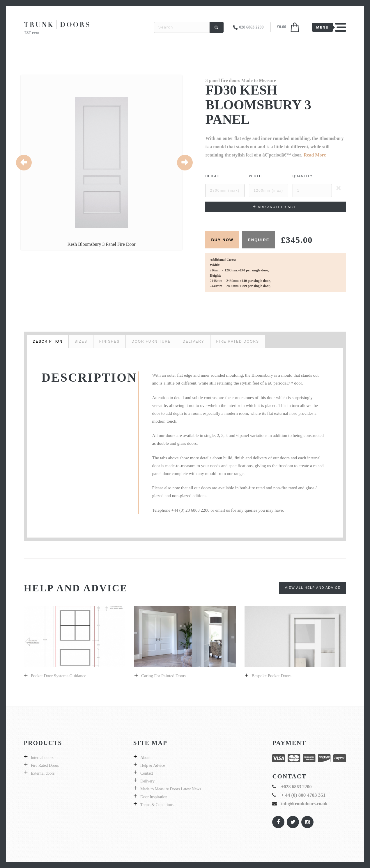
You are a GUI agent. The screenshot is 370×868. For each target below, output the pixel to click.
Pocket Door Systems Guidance (59, 676)
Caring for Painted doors (164, 676)
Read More (315, 155)
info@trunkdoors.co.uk (304, 804)
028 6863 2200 (252, 27)
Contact (147, 773)
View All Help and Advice (313, 588)
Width (255, 176)
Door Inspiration (154, 797)
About (145, 758)
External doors (43, 773)
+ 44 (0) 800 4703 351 (303, 795)
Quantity (303, 176)
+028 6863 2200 (296, 787)
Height (213, 176)
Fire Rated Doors (45, 765)
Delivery (147, 781)
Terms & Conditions (157, 805)
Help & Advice (153, 765)
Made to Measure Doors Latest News (171, 789)
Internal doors (42, 758)
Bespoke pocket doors (271, 676)
